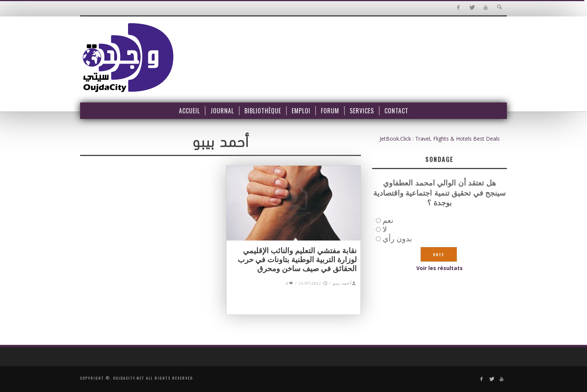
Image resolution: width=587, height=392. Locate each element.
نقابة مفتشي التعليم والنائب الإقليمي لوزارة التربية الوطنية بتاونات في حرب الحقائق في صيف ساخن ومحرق (297, 260)
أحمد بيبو (342, 283)
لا (385, 229)
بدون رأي (397, 238)
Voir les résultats (440, 268)
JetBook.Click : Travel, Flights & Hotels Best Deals (440, 139)
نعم (388, 220)
